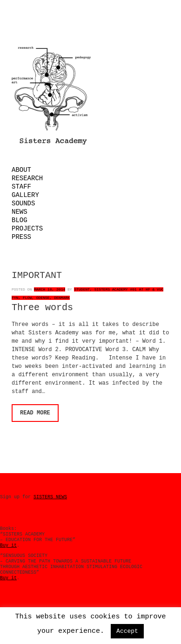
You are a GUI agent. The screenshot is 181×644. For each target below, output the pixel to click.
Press (21, 237)
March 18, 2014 (50, 289)
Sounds (23, 203)
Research (27, 178)
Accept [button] (127, 631)
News (20, 212)
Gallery (25, 195)
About (21, 170)
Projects (27, 229)
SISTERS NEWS (50, 497)
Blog (20, 220)
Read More (35, 413)
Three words (42, 308)
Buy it (8, 546)
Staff (21, 187)
